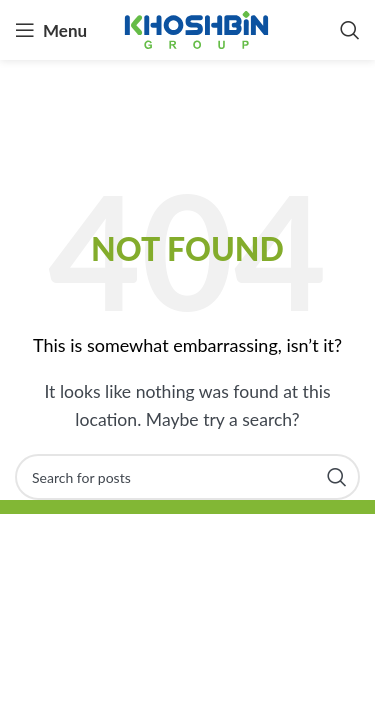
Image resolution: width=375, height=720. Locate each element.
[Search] (350, 30)
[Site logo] (196, 27)
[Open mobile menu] (51, 30)
